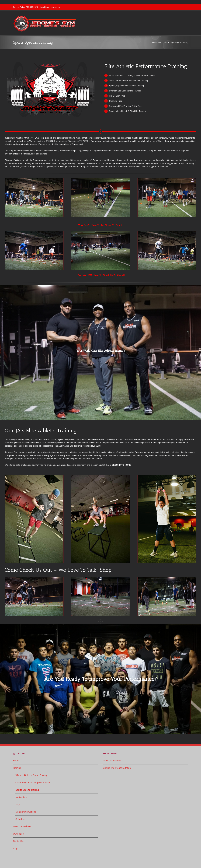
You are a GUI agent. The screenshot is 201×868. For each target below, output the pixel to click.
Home (167, 43)
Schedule (20, 819)
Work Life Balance (112, 761)
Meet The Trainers (22, 826)
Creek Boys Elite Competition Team (33, 783)
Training (17, 768)
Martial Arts (21, 797)
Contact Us (19, 841)
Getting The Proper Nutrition (117, 768)
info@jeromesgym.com (50, 7)
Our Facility (19, 834)
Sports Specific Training (27, 790)
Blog (15, 848)
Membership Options (26, 812)
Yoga (18, 805)
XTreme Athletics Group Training (31, 775)
